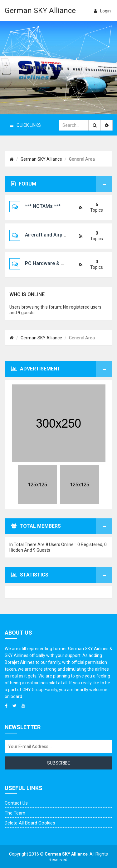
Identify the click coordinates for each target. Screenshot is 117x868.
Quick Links (25, 125)
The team (15, 813)
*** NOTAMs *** (43, 206)
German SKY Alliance (40, 11)
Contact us (16, 803)
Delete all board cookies (30, 823)
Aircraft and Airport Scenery (57, 235)
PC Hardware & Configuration (59, 263)
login (102, 11)
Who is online (27, 294)
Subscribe (59, 763)
